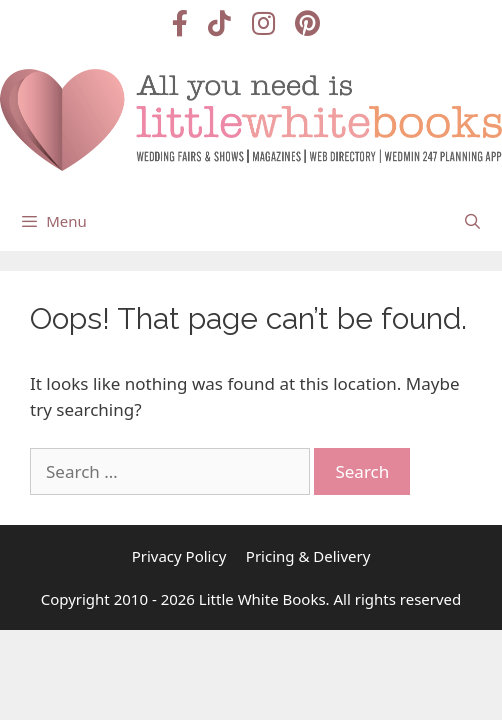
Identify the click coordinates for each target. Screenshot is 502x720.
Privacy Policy (179, 556)
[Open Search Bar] (472, 221)
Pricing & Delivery (308, 556)
